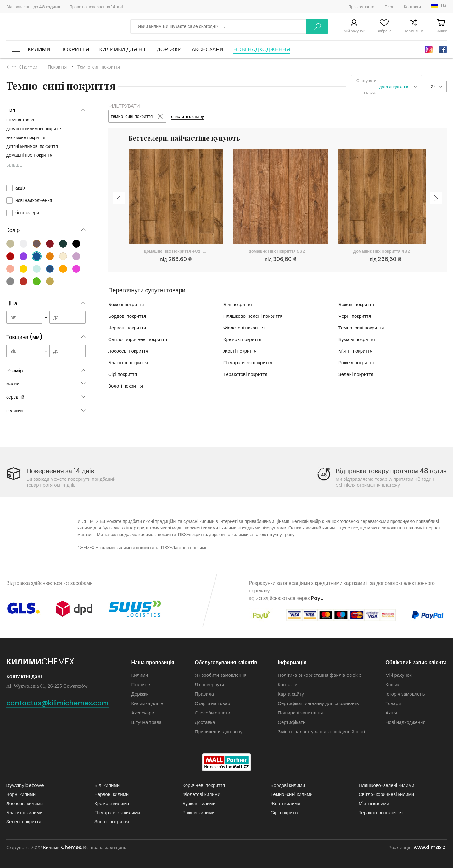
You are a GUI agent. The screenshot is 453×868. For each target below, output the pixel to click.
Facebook (443, 49)
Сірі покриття (123, 374)
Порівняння (414, 31)
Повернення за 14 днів (60, 471)
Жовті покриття (240, 351)
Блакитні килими (24, 812)
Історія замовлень (405, 694)
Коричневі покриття (204, 785)
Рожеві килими (199, 812)
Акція (391, 713)
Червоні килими (112, 794)
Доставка (205, 722)
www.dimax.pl (430, 847)
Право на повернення (96, 7)
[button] (400, 87)
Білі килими (107, 785)
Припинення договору (219, 732)
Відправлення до (33, 7)
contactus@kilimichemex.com (57, 703)
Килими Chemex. (62, 847)
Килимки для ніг (123, 49)
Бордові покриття (127, 316)
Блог (389, 7)
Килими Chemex (34, 27)
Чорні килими (21, 794)
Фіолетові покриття (244, 328)
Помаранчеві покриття (248, 363)
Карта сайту (291, 694)
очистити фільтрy (188, 117)
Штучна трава (147, 722)
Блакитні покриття (128, 363)
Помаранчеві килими (117, 812)
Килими (39, 49)
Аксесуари (207, 49)
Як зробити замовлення (221, 675)
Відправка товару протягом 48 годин (391, 471)
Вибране (384, 31)
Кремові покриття (242, 339)
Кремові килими (112, 803)
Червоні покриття (127, 328)
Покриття (75, 49)
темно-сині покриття (132, 116)
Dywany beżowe (25, 785)
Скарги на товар (212, 703)
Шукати (317, 26)
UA (444, 6)
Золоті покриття (126, 386)
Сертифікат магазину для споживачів (318, 703)
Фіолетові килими (201, 794)
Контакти (412, 7)
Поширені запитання (300, 713)
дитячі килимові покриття (32, 146)
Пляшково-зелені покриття (253, 316)
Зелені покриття (356, 374)
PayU (317, 598)
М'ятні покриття (355, 351)
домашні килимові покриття (34, 129)
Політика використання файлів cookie (320, 675)
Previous (119, 198)
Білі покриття (238, 304)
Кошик (441, 31)
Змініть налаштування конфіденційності (321, 732)
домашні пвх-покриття (29, 155)
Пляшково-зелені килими (386, 785)
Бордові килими (288, 785)
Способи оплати (213, 713)
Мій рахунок (354, 31)
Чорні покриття (355, 316)
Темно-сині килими (292, 794)
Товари (393, 703)
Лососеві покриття (128, 351)
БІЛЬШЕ (14, 165)
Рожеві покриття (356, 363)
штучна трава (20, 120)
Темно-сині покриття (361, 328)
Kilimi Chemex (22, 67)
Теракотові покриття (245, 374)
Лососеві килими (25, 803)
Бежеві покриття (126, 304)
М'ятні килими (374, 803)
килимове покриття (26, 137)
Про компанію (361, 7)
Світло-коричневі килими (386, 794)
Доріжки (169, 49)
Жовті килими (285, 803)
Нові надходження (262, 49)
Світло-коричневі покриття (138, 339)
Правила (204, 694)
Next (436, 198)
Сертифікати (292, 722)
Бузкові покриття (357, 339)
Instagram (429, 49)
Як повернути (209, 684)
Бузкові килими (199, 803)
